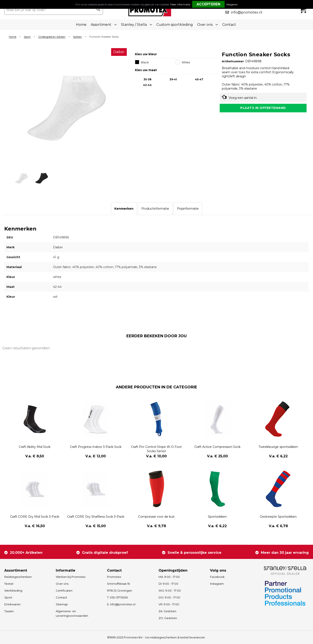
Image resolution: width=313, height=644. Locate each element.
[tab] (124, 209)
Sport (27, 37)
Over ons (62, 584)
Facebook (217, 577)
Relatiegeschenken (18, 577)
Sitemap (62, 604)
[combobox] (49, 10)
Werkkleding (13, 591)
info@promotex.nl (247, 12)
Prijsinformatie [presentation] (188, 209)
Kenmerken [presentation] (124, 209)
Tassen (9, 611)
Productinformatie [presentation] (155, 209)
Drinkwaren (12, 604)
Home (81, 25)
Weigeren (232, 4)
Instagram (217, 584)
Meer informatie (180, 4)
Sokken (77, 37)
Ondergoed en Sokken (52, 37)
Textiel (9, 584)
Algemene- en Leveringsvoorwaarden (72, 613)
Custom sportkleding (175, 25)
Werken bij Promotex (71, 577)
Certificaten (64, 591)
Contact (229, 25)
